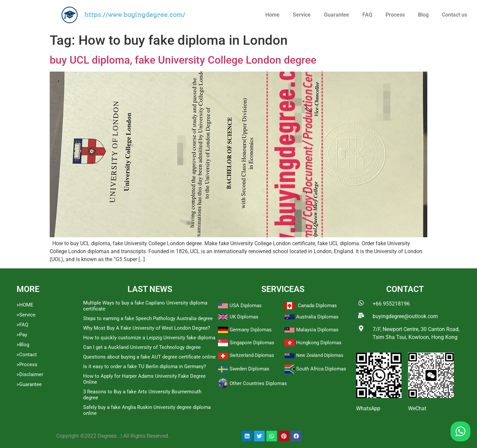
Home (272, 15)
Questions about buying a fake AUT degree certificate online (149, 357)
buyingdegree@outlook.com (405, 316)
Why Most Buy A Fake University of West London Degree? (147, 328)
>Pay (22, 335)
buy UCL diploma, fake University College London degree (183, 60)
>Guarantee (29, 384)
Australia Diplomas (317, 317)
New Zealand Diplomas (320, 355)
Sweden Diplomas (249, 369)
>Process (27, 364)
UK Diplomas (244, 317)
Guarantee (337, 15)
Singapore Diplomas (252, 343)
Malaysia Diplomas (317, 330)
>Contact (27, 355)
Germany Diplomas (251, 330)
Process (395, 15)
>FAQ (22, 325)
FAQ (367, 15)
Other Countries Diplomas (258, 383)
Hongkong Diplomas (319, 343)
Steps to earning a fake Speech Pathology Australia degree (148, 318)
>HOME (25, 305)
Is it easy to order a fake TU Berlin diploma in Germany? (145, 366)
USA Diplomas (246, 306)
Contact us (454, 15)
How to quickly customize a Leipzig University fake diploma (149, 338)
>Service (26, 315)
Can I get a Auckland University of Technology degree (142, 347)
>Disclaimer (30, 374)
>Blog (23, 345)
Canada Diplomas (317, 306)
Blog (423, 15)
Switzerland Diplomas (252, 355)
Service (302, 15)
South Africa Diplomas (321, 369)
